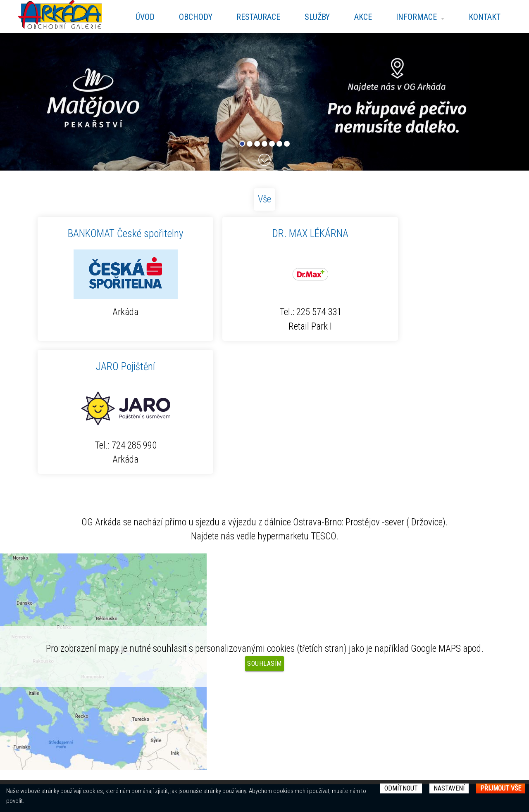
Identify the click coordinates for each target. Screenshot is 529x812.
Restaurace (253, 17)
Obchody (189, 17)
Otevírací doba (164, 707)
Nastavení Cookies (310, 710)
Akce (360, 17)
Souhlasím (264, 530)
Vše (264, 199)
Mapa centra (161, 693)
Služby (313, 17)
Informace (418, 17)
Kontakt (484, 17)
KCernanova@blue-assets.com (349, 693)
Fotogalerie (159, 721)
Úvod (137, 17)
